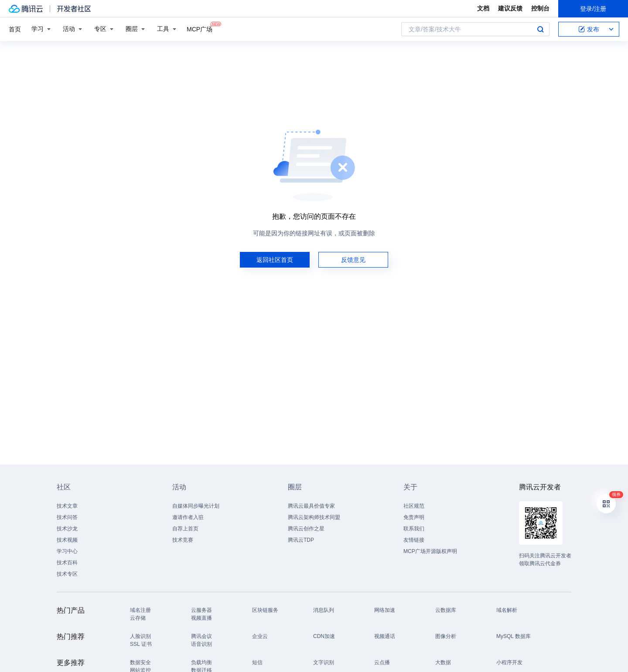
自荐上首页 (185, 529)
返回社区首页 (275, 260)
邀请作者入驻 (188, 517)
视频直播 (201, 618)
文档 (483, 8)
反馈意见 (353, 260)
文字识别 (324, 662)
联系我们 (414, 529)
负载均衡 (201, 662)
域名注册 (140, 610)
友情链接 (414, 540)
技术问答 (67, 517)
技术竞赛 (183, 540)
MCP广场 (200, 29)
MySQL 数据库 (514, 636)
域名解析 (507, 610)
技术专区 (67, 574)
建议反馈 (510, 8)
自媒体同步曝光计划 (196, 506)
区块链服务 (265, 610)
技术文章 (67, 506)
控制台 (540, 8)
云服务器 (201, 610)
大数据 (443, 662)
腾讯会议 (201, 636)
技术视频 (67, 540)
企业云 (260, 636)
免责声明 (414, 517)
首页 (15, 29)
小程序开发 (509, 662)
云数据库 (446, 610)
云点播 (382, 662)
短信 (257, 662)
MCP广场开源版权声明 (430, 551)
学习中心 (67, 551)
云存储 (138, 618)
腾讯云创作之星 (306, 529)
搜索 (540, 29)
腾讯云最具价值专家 (311, 506)
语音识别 (201, 644)
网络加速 (385, 610)
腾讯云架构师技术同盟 (314, 517)
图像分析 (446, 636)
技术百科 (67, 563)
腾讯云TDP (301, 540)
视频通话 (385, 636)
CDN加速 (324, 636)
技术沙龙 (67, 529)
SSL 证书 (141, 644)
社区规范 (414, 506)
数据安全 (140, 662)
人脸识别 (140, 636)
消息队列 (324, 610)
